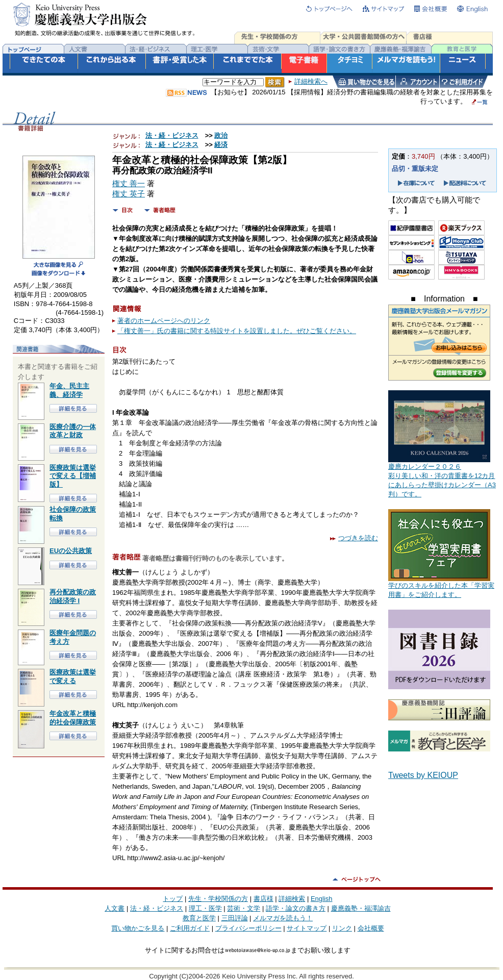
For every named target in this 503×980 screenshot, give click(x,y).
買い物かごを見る (138, 928)
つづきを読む (354, 538)
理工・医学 (205, 908)
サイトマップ (307, 928)
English (322, 899)
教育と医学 (199, 918)
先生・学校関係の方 (218, 899)
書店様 (263, 899)
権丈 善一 (129, 184)
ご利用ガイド (190, 928)
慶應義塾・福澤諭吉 (361, 908)
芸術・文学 (244, 908)
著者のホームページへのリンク (164, 321)
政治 (221, 135)
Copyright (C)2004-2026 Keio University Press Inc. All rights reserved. (251, 976)
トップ (173, 899)
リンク (342, 928)
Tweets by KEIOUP (423, 775)
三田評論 (235, 918)
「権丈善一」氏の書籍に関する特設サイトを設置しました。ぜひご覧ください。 (237, 331)
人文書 (115, 908)
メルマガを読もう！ (283, 918)
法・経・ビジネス (172, 135)
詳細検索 (292, 899)
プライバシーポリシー (248, 928)
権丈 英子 (129, 194)
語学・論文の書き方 (296, 908)
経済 (221, 145)
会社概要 (371, 928)
